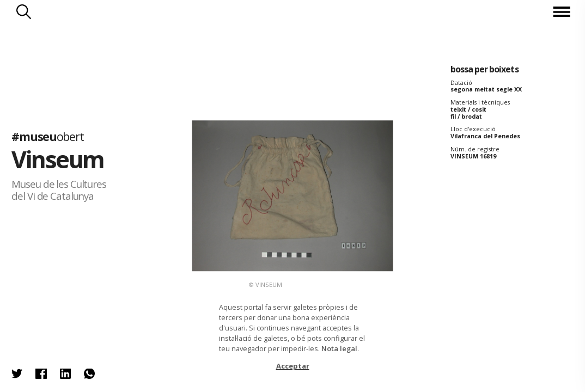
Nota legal (339, 348)
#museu (47, 137)
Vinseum (57, 160)
